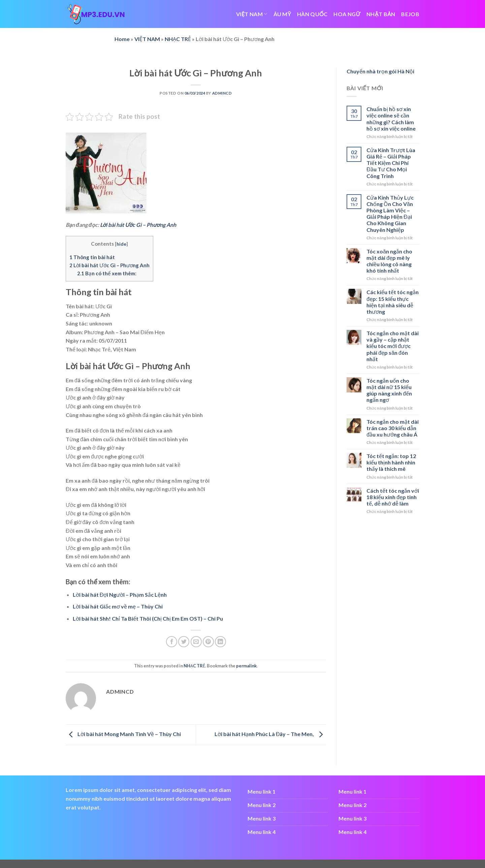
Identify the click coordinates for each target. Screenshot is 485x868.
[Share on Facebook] (172, 642)
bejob (410, 14)
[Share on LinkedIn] (220, 642)
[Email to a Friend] (196, 642)
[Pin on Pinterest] (208, 642)
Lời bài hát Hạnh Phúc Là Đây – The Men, (270, 734)
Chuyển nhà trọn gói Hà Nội (380, 71)
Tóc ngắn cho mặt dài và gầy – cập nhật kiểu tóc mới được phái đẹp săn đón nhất (393, 346)
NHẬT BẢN (381, 14)
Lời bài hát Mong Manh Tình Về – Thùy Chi (123, 734)
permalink (246, 666)
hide (121, 244)
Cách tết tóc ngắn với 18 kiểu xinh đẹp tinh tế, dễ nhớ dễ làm (393, 497)
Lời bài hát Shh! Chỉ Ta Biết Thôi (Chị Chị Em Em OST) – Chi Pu (148, 618)
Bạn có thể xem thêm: (107, 273)
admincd (222, 93)
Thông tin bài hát (92, 257)
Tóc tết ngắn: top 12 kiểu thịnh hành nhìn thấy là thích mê (391, 462)
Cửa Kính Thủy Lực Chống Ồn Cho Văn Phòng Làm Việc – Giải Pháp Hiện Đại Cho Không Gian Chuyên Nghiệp (390, 214)
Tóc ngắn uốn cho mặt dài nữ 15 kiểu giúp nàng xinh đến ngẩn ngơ (389, 390)
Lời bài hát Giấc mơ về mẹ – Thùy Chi (118, 606)
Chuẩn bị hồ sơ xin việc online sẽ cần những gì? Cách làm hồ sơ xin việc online (391, 119)
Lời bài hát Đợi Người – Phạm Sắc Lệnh (120, 595)
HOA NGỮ (347, 14)
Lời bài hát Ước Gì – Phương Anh (138, 225)
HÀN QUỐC (312, 14)
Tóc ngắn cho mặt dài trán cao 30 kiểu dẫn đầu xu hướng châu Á (393, 428)
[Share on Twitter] (184, 642)
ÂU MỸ (282, 14)
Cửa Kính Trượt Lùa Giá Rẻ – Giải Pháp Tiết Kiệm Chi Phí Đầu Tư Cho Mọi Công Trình (391, 163)
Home (122, 39)
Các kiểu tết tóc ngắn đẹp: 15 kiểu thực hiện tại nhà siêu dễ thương (393, 302)
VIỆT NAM (252, 14)
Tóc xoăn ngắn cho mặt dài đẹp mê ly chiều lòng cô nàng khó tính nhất (389, 261)
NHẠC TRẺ (178, 39)
